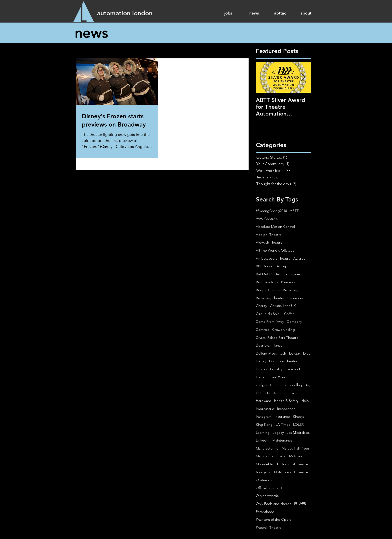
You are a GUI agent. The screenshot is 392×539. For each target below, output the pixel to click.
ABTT (294, 211)
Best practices (267, 282)
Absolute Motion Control (275, 227)
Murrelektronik (267, 464)
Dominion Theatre (283, 361)
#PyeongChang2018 (271, 211)
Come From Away (270, 321)
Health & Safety (286, 401)
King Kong (264, 424)
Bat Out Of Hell (268, 274)
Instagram (264, 416)
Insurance (282, 416)
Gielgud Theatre (269, 385)
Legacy (278, 433)
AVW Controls (267, 219)
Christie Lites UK (283, 306)
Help (305, 401)
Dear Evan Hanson (270, 345)
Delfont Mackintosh (271, 353)
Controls (262, 330)
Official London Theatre (274, 488)
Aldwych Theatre (269, 242)
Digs (307, 353)
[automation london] (125, 13)
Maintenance (282, 440)
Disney (261, 361)
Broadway (290, 290)
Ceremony (296, 298)
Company (294, 321)
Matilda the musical (271, 456)
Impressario (265, 409)
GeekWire (277, 377)
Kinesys (299, 416)
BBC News (264, 266)
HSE (259, 393)
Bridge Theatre (268, 290)
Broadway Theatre (270, 298)
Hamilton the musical (282, 393)
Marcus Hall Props (296, 448)
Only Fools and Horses (273, 504)
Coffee (289, 314)
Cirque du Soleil (268, 314)
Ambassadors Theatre (273, 258)
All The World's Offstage (275, 250)
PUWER (300, 504)
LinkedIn (263, 440)
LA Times (283, 424)
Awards (299, 258)
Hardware (263, 401)
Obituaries (264, 480)
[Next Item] (303, 77)
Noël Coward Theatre (291, 472)
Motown (296, 456)
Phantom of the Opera (274, 519)
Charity (261, 306)
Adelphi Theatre (269, 235)
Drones (261, 369)
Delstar (295, 353)
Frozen (261, 377)
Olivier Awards (267, 496)
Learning (263, 433)
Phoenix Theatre (269, 527)
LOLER (298, 424)
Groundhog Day (298, 385)
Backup (281, 266)
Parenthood (265, 512)
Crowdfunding (283, 330)
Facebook (293, 369)
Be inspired (292, 274)
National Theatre (295, 464)
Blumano (288, 282)
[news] (93, 33)
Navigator (263, 472)
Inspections (286, 409)
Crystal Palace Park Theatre (277, 338)
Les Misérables (298, 433)
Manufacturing (267, 448)
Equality (276, 369)
